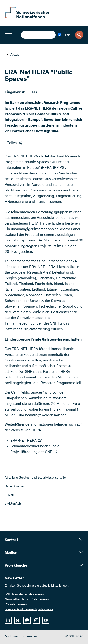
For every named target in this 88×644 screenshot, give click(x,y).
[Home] (31, 17)
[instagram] (36, 620)
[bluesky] (18, 620)
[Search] (79, 35)
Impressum (30, 637)
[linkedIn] (8, 620)
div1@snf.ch (13, 504)
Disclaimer (12, 637)
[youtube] (46, 620)
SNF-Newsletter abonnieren (24, 595)
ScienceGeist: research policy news (29, 610)
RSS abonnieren (16, 605)
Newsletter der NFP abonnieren (27, 600)
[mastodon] (27, 620)
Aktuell (14, 55)
